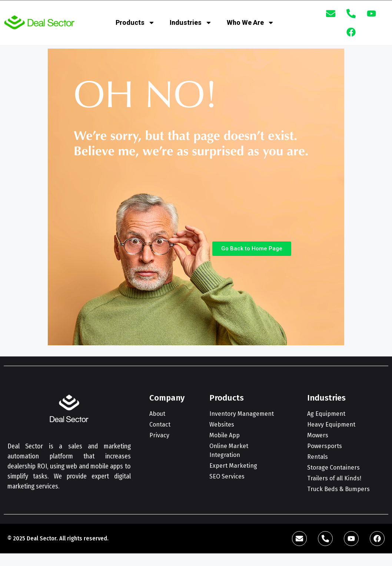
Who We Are (250, 23)
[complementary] (338, 525)
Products (135, 23)
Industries (191, 23)
